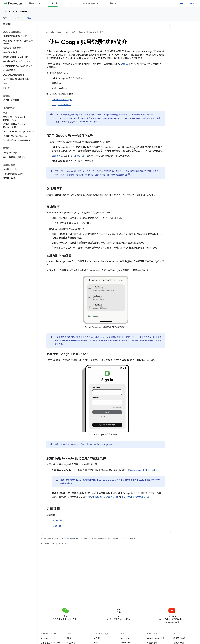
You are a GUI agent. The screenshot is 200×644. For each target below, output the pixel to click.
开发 (70, 3)
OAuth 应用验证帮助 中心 (103, 497)
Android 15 (125, 638)
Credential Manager (62, 100)
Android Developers (54, 32)
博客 (111, 3)
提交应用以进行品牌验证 (134, 497)
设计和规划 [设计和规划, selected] (53, 3)
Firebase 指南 (134, 118)
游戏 (69, 638)
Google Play (89, 3)
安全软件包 (122, 175)
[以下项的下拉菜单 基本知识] (41, 3)
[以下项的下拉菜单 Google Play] (99, 3)
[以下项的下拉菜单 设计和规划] (61, 3)
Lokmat (56, 521)
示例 (17, 18)
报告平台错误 (179, 638)
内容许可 (68, 539)
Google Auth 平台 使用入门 (143, 470)
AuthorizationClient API (65, 118)
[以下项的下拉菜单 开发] (76, 3)
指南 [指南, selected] (29, 18)
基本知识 (33, 3)
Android (44, 638)
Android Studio (187, 3)
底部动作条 (57, 156)
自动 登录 (77, 156)
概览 (5, 18)
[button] (18, 36)
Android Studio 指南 (156, 638)
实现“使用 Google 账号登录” (105, 444)
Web (123, 64)
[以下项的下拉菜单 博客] (117, 3)
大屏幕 (97, 638)
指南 (102, 32)
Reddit (55, 526)
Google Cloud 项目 (61, 105)
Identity (24, 11)
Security (9, 11)
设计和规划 (71, 32)
